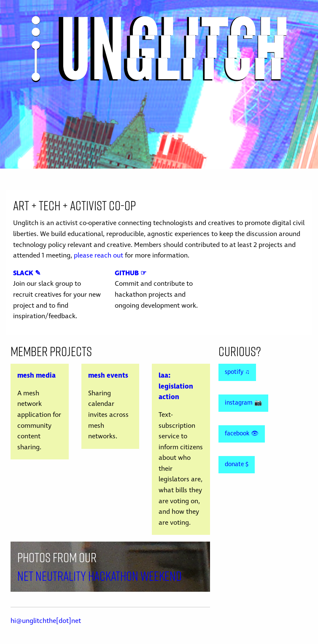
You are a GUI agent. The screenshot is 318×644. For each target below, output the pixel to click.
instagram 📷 (243, 403)
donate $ (237, 464)
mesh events (108, 376)
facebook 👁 (242, 434)
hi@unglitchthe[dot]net (46, 621)
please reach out (98, 255)
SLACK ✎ (27, 273)
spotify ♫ (237, 372)
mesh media (36, 376)
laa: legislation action (176, 386)
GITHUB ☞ (131, 273)
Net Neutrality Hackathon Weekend (100, 576)
